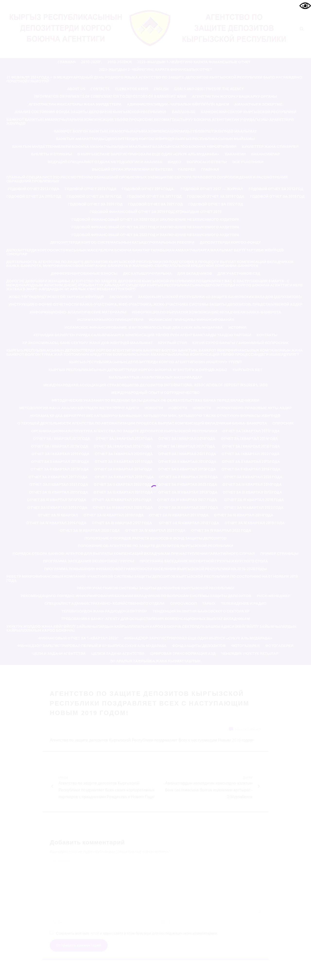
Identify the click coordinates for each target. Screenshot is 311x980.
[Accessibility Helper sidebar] (305, 6)
